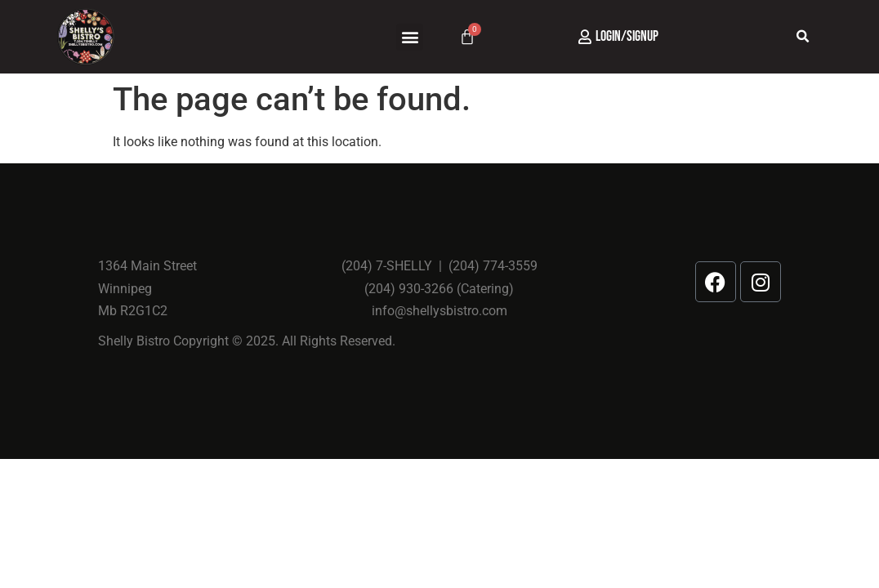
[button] (410, 37)
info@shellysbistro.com (439, 311)
